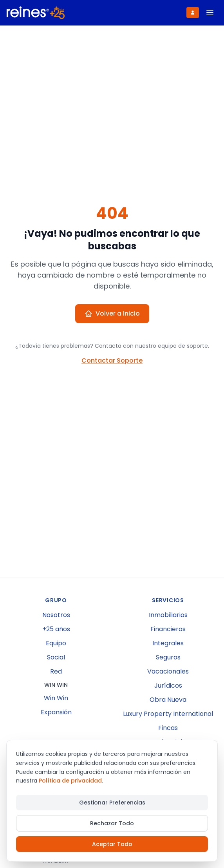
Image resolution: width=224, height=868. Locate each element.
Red (56, 671)
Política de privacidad (70, 781)
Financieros (168, 629)
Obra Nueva (168, 700)
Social (56, 657)
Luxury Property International (168, 714)
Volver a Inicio (112, 313)
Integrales (168, 643)
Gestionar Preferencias (112, 803)
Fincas (168, 728)
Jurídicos (168, 686)
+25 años (56, 629)
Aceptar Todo (112, 844)
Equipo (56, 643)
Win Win (56, 698)
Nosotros (56, 615)
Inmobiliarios (168, 615)
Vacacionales (168, 671)
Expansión (56, 712)
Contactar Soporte (112, 360)
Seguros (168, 657)
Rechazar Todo (112, 823)
